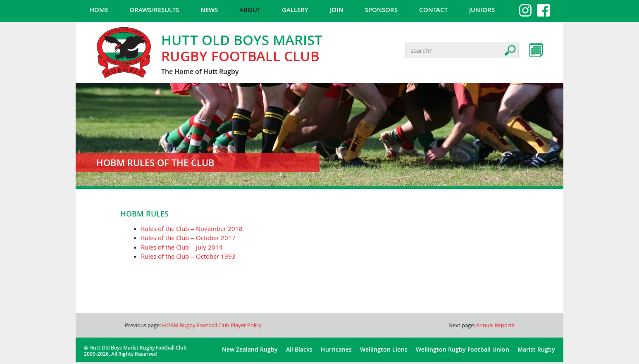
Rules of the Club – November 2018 (192, 228)
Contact (433, 10)
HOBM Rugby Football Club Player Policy (212, 325)
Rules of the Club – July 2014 (182, 247)
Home (99, 10)
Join (337, 10)
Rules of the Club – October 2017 (188, 238)
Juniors (482, 10)
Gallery (295, 10)
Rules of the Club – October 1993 (188, 256)
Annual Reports (495, 325)
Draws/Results (154, 10)
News (209, 10)
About (250, 10)
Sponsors (381, 10)
